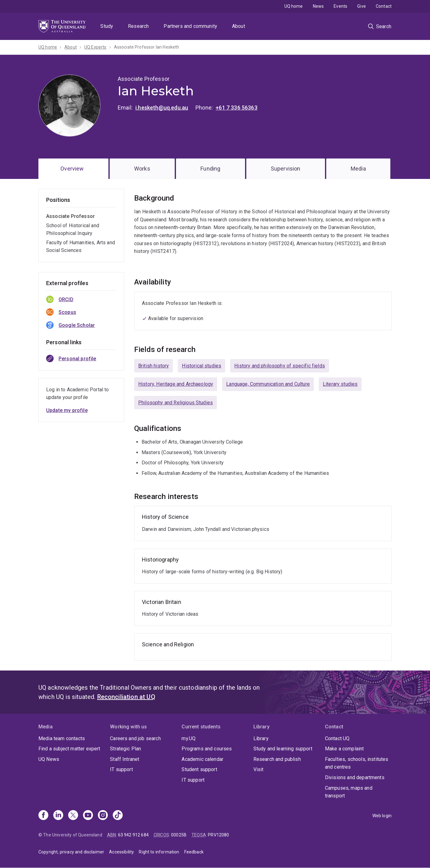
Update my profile (67, 410)
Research (138, 26)
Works (142, 169)
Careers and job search (135, 738)
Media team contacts (62, 738)
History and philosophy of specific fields (280, 366)
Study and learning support (283, 749)
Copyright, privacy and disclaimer (71, 852)
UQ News (49, 759)
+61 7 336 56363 (236, 108)
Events (340, 6)
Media (358, 169)
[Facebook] (43, 816)
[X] (73, 816)
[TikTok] (118, 816)
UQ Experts (95, 47)
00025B (179, 835)
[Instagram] (103, 816)
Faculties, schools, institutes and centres (357, 763)
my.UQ (189, 738)
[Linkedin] (58, 816)
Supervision (286, 169)
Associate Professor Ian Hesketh (147, 47)
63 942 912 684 (133, 835)
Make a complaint (344, 749)
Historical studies (202, 366)
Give (362, 6)
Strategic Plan (125, 749)
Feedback (194, 852)
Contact (384, 6)
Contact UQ (337, 738)
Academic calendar (202, 759)
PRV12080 (218, 835)
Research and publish (277, 759)
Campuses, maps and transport (349, 792)
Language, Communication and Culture (268, 384)
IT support (121, 769)
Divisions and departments (355, 777)
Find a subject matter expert (69, 749)
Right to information (159, 852)
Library (261, 738)
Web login (382, 816)
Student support (199, 769)
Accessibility (121, 852)
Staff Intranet (125, 759)
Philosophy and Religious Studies (176, 403)
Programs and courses (207, 749)
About (239, 26)
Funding (210, 169)
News (318, 6)
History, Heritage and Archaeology (176, 384)
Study (107, 26)
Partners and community (190, 26)
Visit (259, 769)
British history (154, 366)
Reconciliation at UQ (126, 697)
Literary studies (340, 384)
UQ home (294, 6)
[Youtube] (88, 816)
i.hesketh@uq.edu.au (162, 108)
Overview (72, 169)
